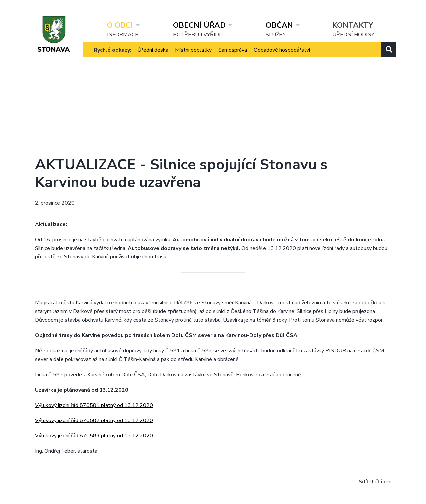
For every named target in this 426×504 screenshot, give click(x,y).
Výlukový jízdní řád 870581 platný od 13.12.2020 (94, 405)
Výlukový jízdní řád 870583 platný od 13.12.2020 (94, 436)
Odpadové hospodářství (282, 56)
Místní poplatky (193, 56)
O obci (120, 25)
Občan (279, 25)
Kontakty (353, 25)
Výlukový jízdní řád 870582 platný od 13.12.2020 (94, 420)
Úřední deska (153, 56)
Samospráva (233, 56)
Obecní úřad (199, 25)
